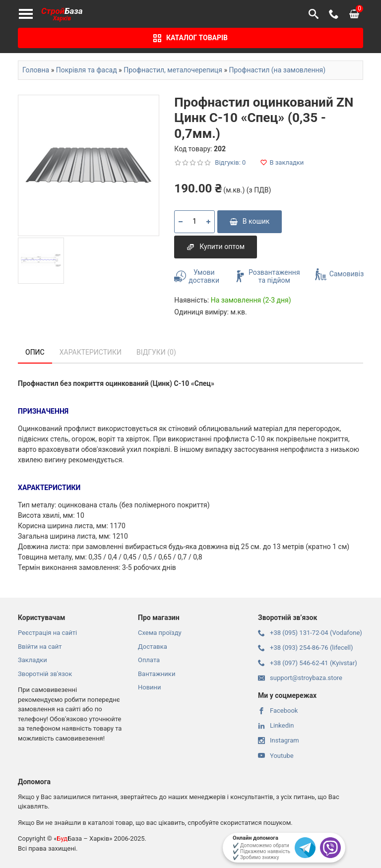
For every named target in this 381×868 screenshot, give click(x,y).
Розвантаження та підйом (267, 277)
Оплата (149, 660)
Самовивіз (340, 274)
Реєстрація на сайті (47, 633)
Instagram (279, 740)
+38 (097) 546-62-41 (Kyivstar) (308, 663)
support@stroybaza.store (300, 678)
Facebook (278, 711)
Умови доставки (197, 277)
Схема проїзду (160, 633)
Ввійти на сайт (40, 647)
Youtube (276, 756)
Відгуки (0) (156, 352)
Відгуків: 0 (230, 162)
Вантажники (157, 674)
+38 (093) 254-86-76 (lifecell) (305, 648)
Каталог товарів (190, 38)
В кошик (250, 221)
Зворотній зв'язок (45, 674)
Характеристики (91, 352)
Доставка (153, 647)
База (62, 14)
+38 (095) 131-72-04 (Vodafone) (310, 633)
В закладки (282, 162)
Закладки (32, 660)
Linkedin (276, 725)
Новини (150, 687)
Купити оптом (216, 247)
